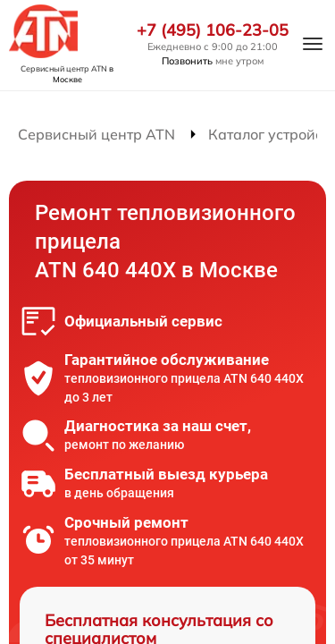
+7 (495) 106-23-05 (213, 30)
